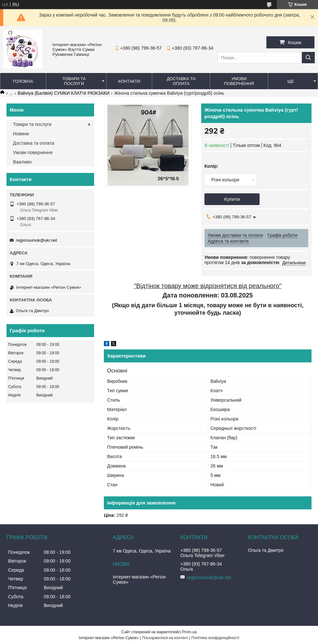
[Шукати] (308, 58)
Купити (232, 199)
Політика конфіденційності (215, 638)
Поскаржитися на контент (165, 638)
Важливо (22, 162)
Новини (21, 134)
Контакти (129, 81)
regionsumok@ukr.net (37, 240)
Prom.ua (189, 632)
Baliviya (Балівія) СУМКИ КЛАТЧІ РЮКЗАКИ (64, 93)
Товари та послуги (74, 81)
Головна (23, 81)
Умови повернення (239, 81)
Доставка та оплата (181, 81)
